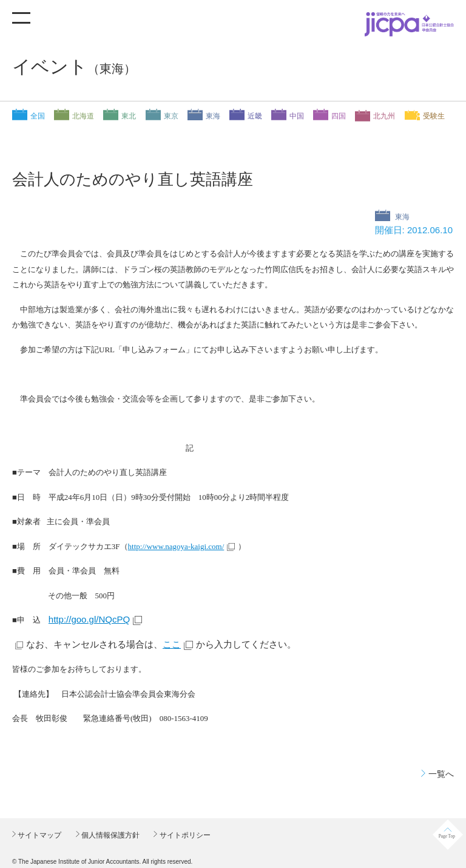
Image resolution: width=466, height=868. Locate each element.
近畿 (255, 116)
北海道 (83, 116)
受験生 (434, 116)
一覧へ (441, 774)
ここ (172, 644)
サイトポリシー (184, 835)
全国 (38, 116)
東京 (171, 116)
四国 (339, 116)
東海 (213, 116)
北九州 (384, 116)
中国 (297, 116)
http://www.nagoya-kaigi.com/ (176, 546)
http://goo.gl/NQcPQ (89, 619)
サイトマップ (39, 835)
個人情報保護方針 (110, 835)
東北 (129, 116)
